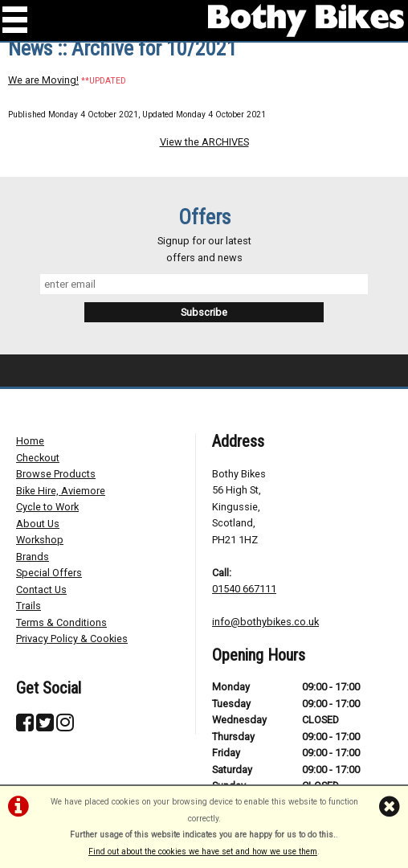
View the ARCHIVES (204, 142)
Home (30, 441)
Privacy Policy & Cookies (72, 639)
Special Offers (49, 573)
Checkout (38, 458)
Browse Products (56, 474)
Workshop (40, 540)
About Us (38, 524)
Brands (33, 557)
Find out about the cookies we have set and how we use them (203, 852)
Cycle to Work (47, 507)
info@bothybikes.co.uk (265, 622)
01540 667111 (244, 589)
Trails (29, 606)
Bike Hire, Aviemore (61, 491)
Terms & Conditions (61, 622)
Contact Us (41, 590)
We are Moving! (43, 80)
